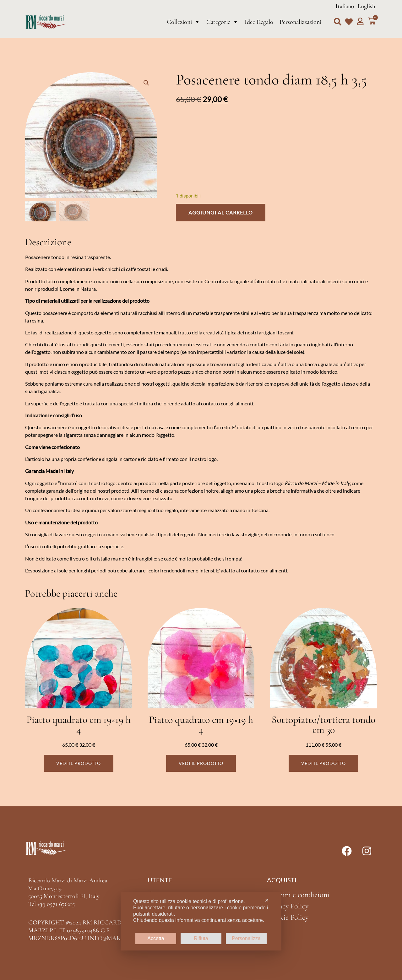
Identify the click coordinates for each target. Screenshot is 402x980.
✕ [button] (267, 900)
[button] (338, 22)
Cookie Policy (288, 917)
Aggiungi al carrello (221, 212)
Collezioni (183, 22)
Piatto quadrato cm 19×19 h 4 (79, 725)
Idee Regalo (259, 22)
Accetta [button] (156, 938)
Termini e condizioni (298, 895)
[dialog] (201, 921)
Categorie (222, 22)
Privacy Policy (288, 906)
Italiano (345, 6)
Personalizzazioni (300, 22)
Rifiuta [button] (201, 938)
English (366, 6)
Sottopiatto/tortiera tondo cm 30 (323, 725)
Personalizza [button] (246, 938)
